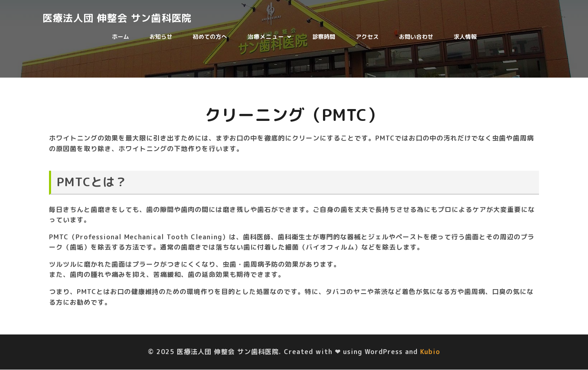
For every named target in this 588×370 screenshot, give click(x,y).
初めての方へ (210, 37)
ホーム (120, 37)
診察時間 (324, 37)
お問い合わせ (416, 37)
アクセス (367, 37)
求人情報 (465, 37)
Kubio (430, 352)
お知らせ (161, 37)
